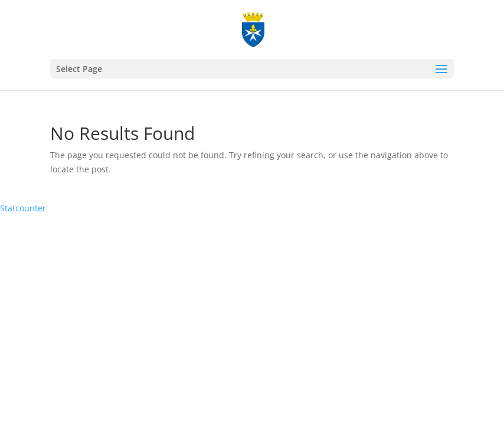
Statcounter (23, 208)
